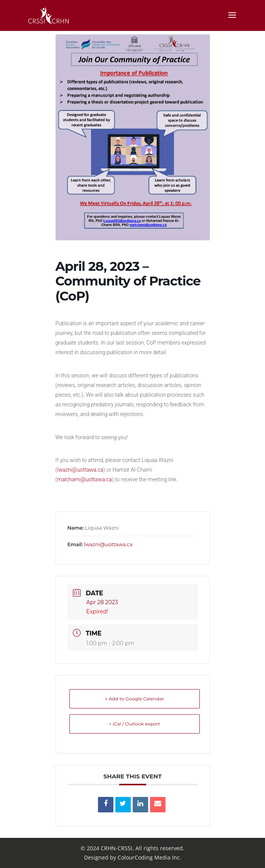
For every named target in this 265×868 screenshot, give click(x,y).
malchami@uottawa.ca (84, 479)
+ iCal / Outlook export (134, 724)
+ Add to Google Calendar (135, 699)
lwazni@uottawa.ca (80, 470)
